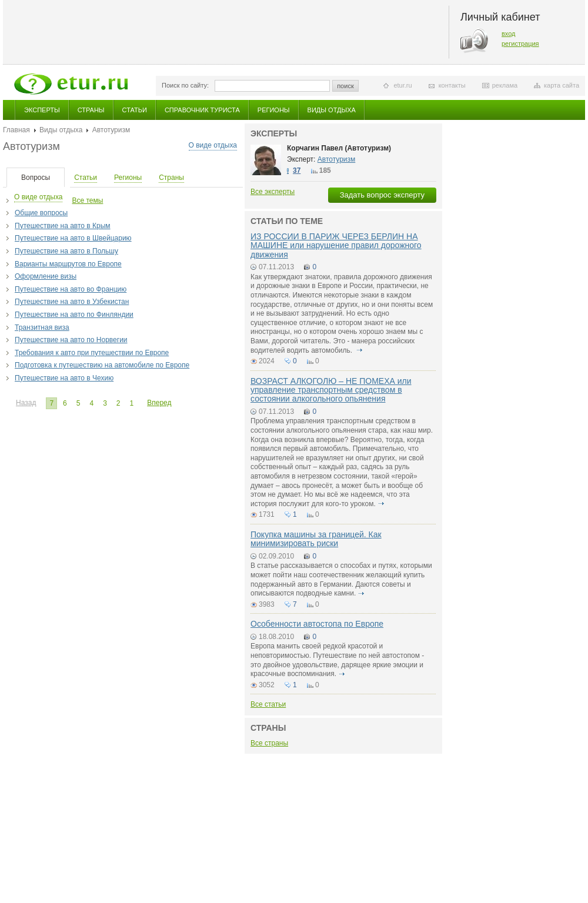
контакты (452, 85)
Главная (16, 130)
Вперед (159, 403)
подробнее (360, 350)
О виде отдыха (213, 145)
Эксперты (42, 110)
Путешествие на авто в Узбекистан (72, 302)
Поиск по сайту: (185, 85)
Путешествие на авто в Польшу (66, 251)
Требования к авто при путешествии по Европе (92, 353)
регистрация (520, 44)
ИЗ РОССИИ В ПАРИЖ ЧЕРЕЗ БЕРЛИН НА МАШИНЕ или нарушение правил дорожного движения (336, 245)
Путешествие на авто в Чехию (64, 378)
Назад (26, 403)
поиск (345, 86)
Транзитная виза (42, 327)
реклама (505, 85)
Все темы (87, 200)
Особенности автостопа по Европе (317, 624)
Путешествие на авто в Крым (63, 226)
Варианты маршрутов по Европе (68, 264)
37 (297, 170)
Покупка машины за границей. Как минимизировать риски (316, 539)
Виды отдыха (332, 110)
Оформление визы (46, 276)
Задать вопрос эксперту (382, 195)
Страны (91, 110)
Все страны (269, 743)
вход (509, 34)
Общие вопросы (41, 213)
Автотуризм (337, 159)
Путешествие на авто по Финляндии (74, 315)
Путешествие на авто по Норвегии (71, 340)
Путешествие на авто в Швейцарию (73, 238)
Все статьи (268, 704)
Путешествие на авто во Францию (71, 289)
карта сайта (562, 85)
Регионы (274, 110)
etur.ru (402, 85)
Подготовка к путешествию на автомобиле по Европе (102, 365)
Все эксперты (273, 192)
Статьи (135, 110)
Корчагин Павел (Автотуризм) (339, 148)
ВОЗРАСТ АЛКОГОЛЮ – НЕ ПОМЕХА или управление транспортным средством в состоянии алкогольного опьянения (331, 390)
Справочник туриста (202, 110)
